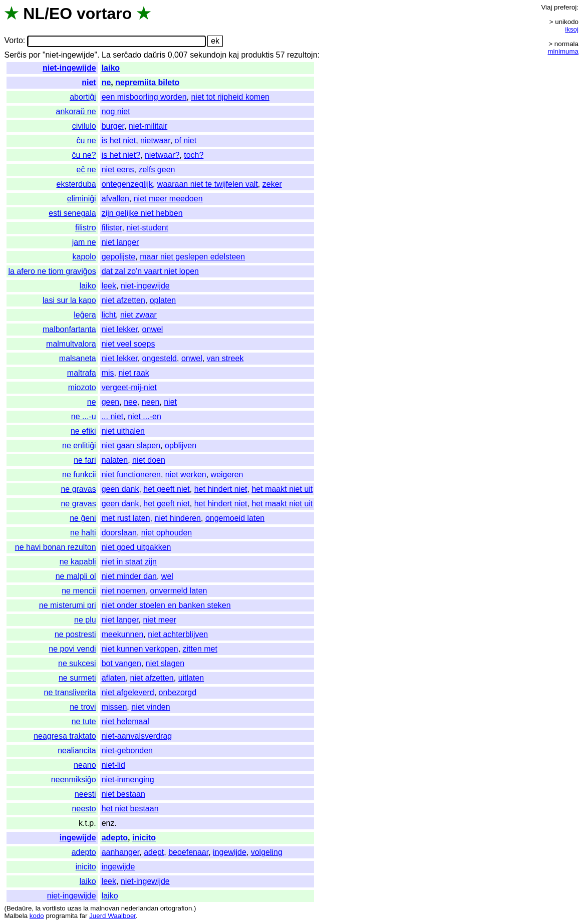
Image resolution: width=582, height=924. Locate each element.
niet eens (118, 170)
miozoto (82, 387)
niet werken (186, 475)
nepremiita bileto (147, 82)
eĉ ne (86, 170)
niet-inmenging (128, 780)
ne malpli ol (76, 576)
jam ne (84, 242)
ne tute (84, 721)
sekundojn (208, 55)
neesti (85, 794)
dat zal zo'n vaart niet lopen (150, 271)
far (84, 916)
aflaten (114, 678)
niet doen (149, 460)
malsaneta (78, 358)
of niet (186, 140)
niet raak (133, 373)
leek (109, 286)
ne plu (85, 620)
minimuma (563, 51)
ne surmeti (77, 678)
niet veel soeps (128, 344)
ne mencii (79, 591)
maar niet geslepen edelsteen (192, 257)
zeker (272, 184)
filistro (86, 228)
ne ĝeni (83, 518)
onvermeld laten (179, 591)
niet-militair (148, 126)
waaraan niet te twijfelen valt (208, 184)
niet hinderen (178, 518)
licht (109, 315)
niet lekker (120, 329)
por (34, 55)
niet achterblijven (178, 634)
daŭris (155, 55)
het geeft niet (167, 489)
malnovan (105, 908)
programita (62, 916)
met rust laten (126, 518)
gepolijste (119, 257)
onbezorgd (178, 692)
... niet (113, 416)
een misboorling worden (144, 97)
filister (112, 228)
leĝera (85, 315)
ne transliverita (70, 692)
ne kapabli (78, 562)
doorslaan (119, 533)
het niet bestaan (130, 809)
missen (114, 707)
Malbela (16, 916)
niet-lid (113, 765)
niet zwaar (138, 315)
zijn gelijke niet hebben (142, 213)
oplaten (163, 300)
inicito (144, 838)
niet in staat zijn (129, 562)
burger (113, 126)
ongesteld (160, 358)
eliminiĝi (82, 199)
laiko (111, 68)
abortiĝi (83, 97)
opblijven (181, 445)
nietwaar (155, 140)
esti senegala (72, 213)
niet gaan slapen (131, 445)
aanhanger (121, 852)
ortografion (176, 908)
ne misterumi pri (68, 605)
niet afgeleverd (128, 692)
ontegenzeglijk (127, 184)
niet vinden (151, 707)
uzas (74, 908)
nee (130, 402)
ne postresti (75, 634)
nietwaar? (162, 155)
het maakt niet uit (282, 489)
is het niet (119, 140)
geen (111, 402)
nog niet (116, 111)
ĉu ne (86, 140)
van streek (225, 358)
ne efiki (83, 431)
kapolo (84, 257)
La (106, 55)
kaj (234, 55)
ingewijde (78, 838)
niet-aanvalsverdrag (137, 736)
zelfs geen (157, 170)
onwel (153, 329)
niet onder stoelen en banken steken (166, 605)
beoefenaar (188, 852)
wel (167, 576)
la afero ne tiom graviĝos (52, 271)
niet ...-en (144, 416)
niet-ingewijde (69, 68)
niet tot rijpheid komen (230, 97)
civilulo (84, 126)
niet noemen (124, 591)
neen (151, 402)
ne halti (83, 533)
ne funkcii (79, 475)
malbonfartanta (69, 329)
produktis (257, 55)
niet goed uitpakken (136, 547)
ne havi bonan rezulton (56, 547)
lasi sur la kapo (69, 300)
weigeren (227, 475)
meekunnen (123, 634)
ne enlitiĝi (79, 445)
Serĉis (15, 55)
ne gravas (78, 489)
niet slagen (165, 663)
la (38, 908)
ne (106, 82)
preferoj (565, 7)
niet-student (147, 228)
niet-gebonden (127, 750)
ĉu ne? (84, 155)
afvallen (115, 199)
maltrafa (82, 373)
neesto (84, 809)
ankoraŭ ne (76, 111)
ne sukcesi (77, 663)
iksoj (572, 29)
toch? (194, 155)
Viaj (546, 7)
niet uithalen (123, 431)
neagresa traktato (65, 736)
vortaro (104, 14)
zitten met (200, 649)
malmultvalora (71, 344)
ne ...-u (84, 416)
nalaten (115, 460)
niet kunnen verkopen (140, 649)
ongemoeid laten (235, 518)
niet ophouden (167, 533)
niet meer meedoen (168, 199)
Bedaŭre (19, 908)
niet (89, 82)
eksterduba (76, 184)
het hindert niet (221, 489)
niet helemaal (125, 721)
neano (85, 765)
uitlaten (191, 678)
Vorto (13, 41)
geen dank (120, 489)
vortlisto (54, 908)
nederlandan (140, 908)
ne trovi (83, 707)
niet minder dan (129, 576)
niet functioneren (131, 475)
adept (154, 852)
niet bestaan (123, 794)
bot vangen (121, 663)
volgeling (267, 852)
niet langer (120, 242)
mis (108, 373)
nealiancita (77, 750)
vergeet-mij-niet (129, 387)
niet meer (160, 620)
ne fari (85, 460)
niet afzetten (123, 300)
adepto (115, 838)
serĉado (127, 55)
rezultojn (302, 55)
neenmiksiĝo (74, 780)
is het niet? (121, 155)
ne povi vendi (72, 649)
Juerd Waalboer (112, 916)
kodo (37, 916)
